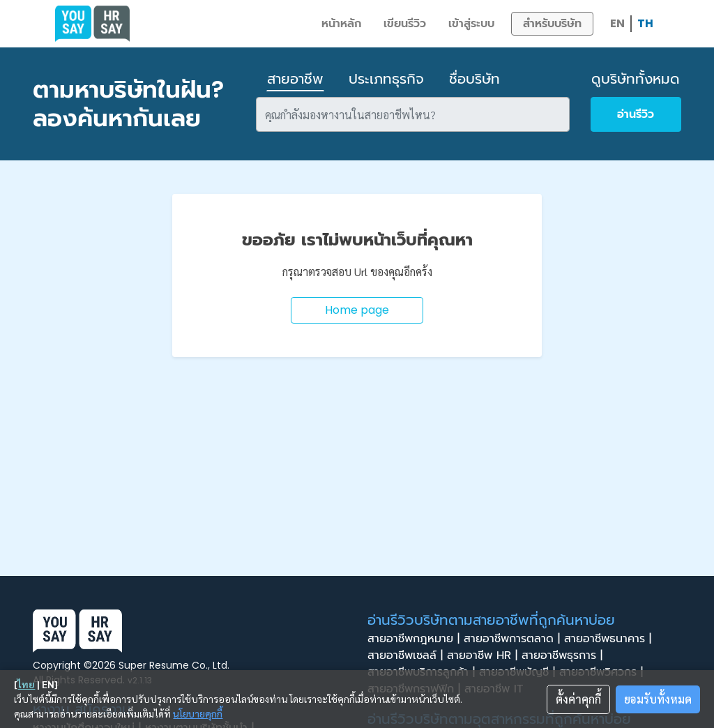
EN (617, 23)
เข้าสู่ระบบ (471, 23)
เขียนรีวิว (405, 23)
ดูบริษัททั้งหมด (636, 79)
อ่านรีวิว (636, 114)
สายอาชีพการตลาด (514, 639)
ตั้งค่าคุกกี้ (578, 699)
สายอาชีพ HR (484, 655)
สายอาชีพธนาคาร (610, 639)
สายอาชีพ (295, 79)
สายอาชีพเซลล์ (407, 655)
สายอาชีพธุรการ (564, 655)
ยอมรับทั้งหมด (658, 699)
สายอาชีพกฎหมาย (416, 639)
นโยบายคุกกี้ (198, 713)
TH (645, 23)
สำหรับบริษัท (552, 23)
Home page (357, 310)
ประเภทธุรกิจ (386, 79)
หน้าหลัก (341, 23)
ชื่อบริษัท (474, 79)
